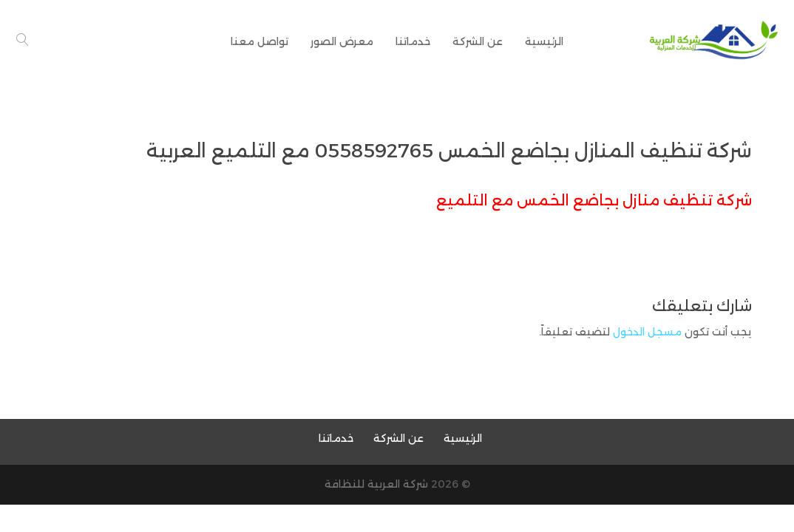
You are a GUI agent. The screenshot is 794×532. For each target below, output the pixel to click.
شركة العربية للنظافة (376, 484)
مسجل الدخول (647, 332)
